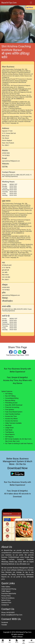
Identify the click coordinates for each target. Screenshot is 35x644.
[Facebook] (11, 352)
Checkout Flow (6, 603)
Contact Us (5, 605)
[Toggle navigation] (31, 3)
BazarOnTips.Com (9, 3)
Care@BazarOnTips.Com (14, 615)
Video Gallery (6, 587)
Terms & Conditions (8, 598)
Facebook (5, 622)
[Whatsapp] (20, 352)
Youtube (4, 625)
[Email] (24, 352)
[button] (3, 24)
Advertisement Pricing (9, 589)
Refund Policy (6, 600)
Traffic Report (6, 591)
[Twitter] (15, 352)
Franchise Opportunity (9, 593)
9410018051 (11, 613)
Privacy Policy (6, 596)
